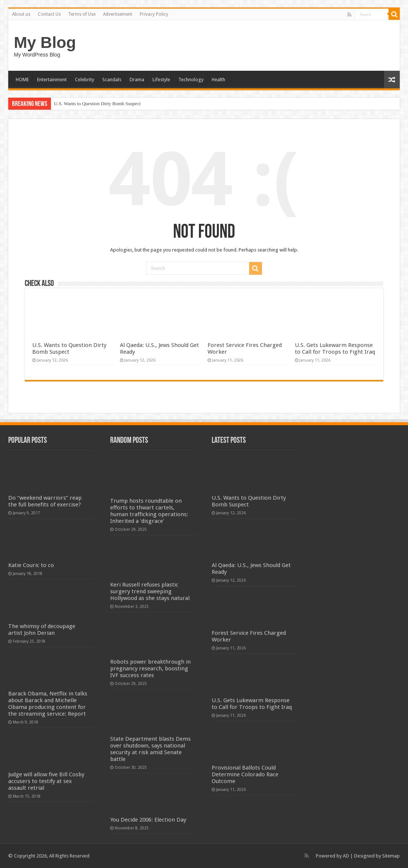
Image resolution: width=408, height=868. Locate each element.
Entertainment (52, 80)
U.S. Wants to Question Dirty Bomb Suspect (97, 103)
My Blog (45, 42)
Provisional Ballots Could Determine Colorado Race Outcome (245, 774)
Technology (191, 80)
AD (346, 856)
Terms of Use (82, 14)
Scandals (112, 80)
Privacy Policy (154, 14)
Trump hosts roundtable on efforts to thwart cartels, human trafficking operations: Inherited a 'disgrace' (149, 511)
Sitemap (391, 856)
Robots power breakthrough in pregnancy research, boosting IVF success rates (150, 668)
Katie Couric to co (31, 565)
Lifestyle (161, 80)
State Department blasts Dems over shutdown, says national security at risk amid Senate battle (150, 749)
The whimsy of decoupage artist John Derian (42, 630)
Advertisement (118, 14)
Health (218, 80)
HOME (22, 80)
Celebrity (84, 80)
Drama (137, 80)
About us (21, 14)
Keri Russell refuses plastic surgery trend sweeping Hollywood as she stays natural (150, 591)
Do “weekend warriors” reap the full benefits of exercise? (45, 501)
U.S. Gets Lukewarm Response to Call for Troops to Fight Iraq (335, 348)
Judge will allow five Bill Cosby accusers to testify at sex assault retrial (46, 781)
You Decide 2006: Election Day (148, 820)
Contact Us (49, 14)
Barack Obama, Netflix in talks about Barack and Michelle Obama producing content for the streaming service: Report (48, 704)
